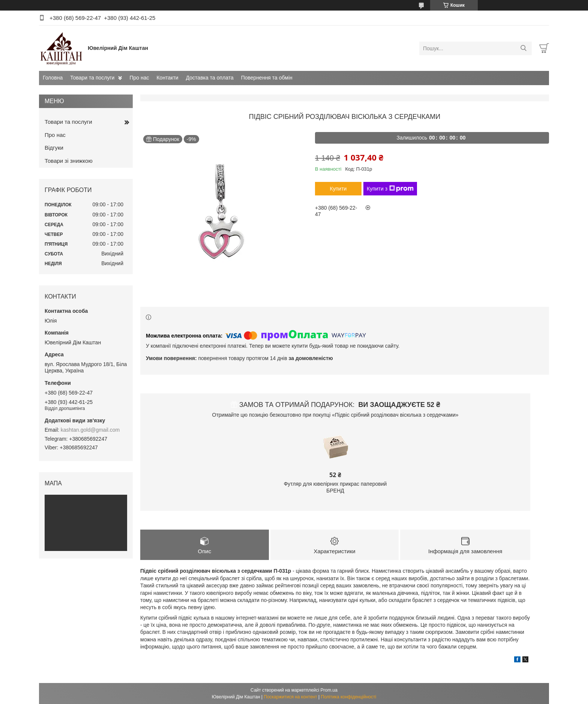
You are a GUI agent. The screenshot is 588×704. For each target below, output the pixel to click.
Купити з (390, 189)
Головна (53, 78)
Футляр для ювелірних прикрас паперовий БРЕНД (335, 487)
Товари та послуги (92, 78)
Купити (338, 189)
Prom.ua (329, 690)
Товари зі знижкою (69, 161)
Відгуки (54, 148)
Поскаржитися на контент (290, 697)
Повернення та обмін (267, 78)
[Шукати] (523, 48)
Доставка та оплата (210, 78)
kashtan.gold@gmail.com (90, 430)
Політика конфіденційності (349, 697)
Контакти (167, 78)
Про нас (139, 78)
